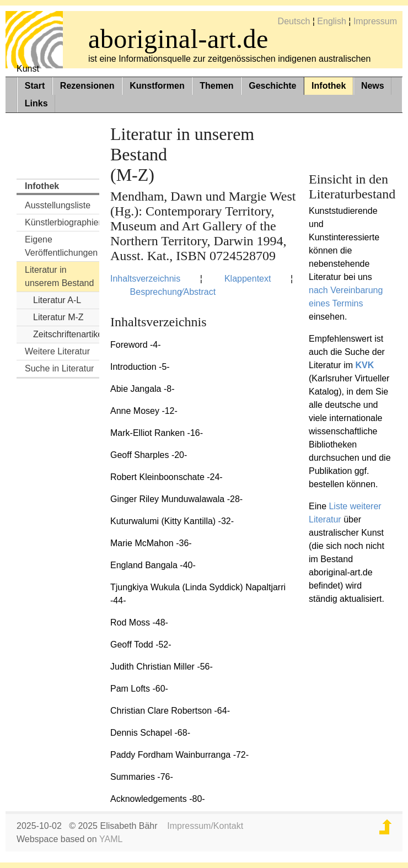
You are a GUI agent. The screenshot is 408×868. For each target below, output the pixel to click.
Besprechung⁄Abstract (173, 292)
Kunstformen (157, 86)
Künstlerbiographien (62, 222)
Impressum (375, 21)
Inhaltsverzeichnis (145, 279)
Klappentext (248, 279)
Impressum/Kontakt (205, 826)
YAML (111, 839)
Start (35, 86)
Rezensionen (87, 86)
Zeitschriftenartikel (66, 334)
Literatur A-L (57, 300)
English (331, 21)
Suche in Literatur (59, 368)
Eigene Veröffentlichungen (61, 246)
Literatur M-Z (58, 317)
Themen (216, 86)
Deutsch (294, 21)
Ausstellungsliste (58, 205)
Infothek (329, 86)
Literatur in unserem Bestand (59, 276)
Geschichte (272, 86)
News (373, 86)
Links (36, 103)
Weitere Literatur (57, 351)
